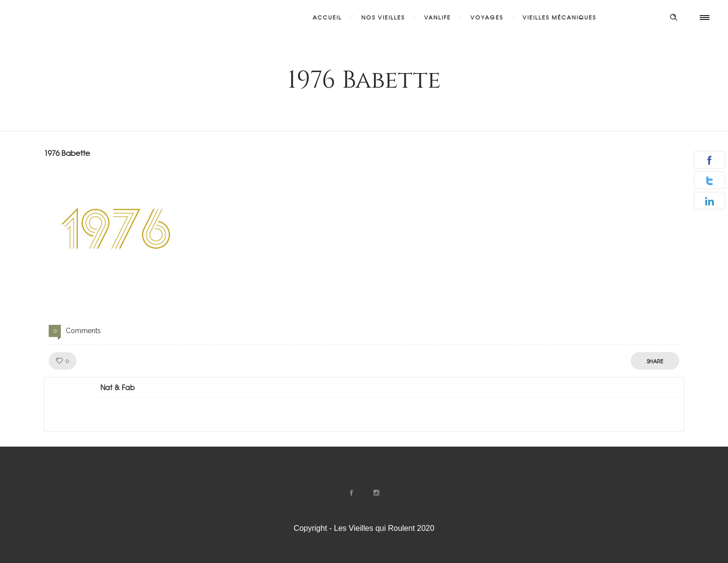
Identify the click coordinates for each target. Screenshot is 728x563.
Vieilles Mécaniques (559, 17)
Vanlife (438, 17)
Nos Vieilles (383, 17)
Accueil (327, 17)
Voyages (487, 17)
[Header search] (673, 16)
